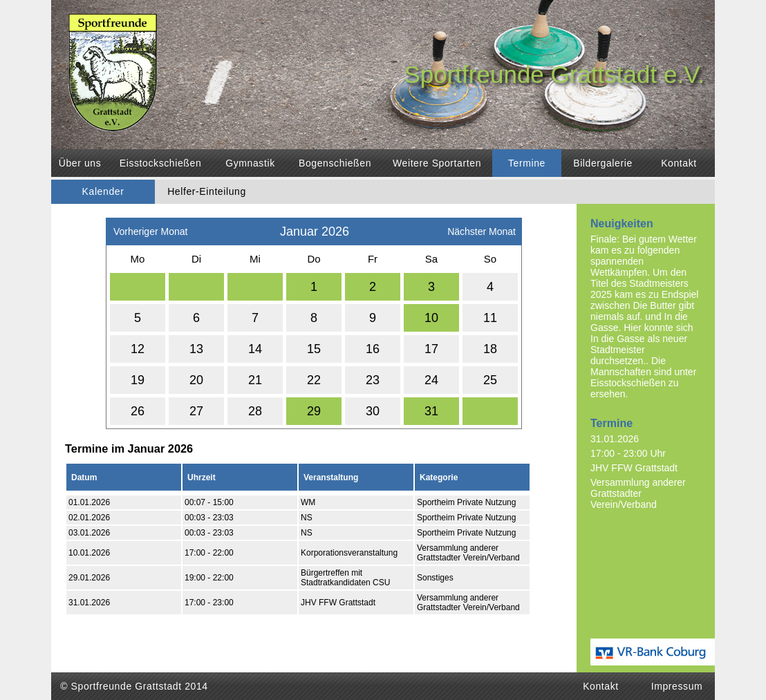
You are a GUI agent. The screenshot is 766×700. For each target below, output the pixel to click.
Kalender (103, 191)
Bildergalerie (603, 163)
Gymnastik (250, 163)
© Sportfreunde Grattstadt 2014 (134, 686)
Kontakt (679, 163)
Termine (527, 163)
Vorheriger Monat (150, 228)
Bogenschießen (335, 163)
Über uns (80, 163)
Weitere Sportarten (437, 163)
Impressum (677, 686)
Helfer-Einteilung (207, 191)
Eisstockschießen (161, 163)
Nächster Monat (482, 228)
